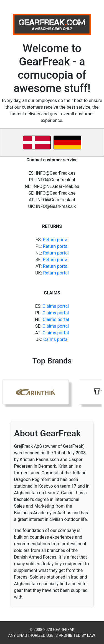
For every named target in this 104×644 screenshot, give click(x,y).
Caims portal (56, 339)
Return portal (56, 240)
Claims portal (56, 306)
